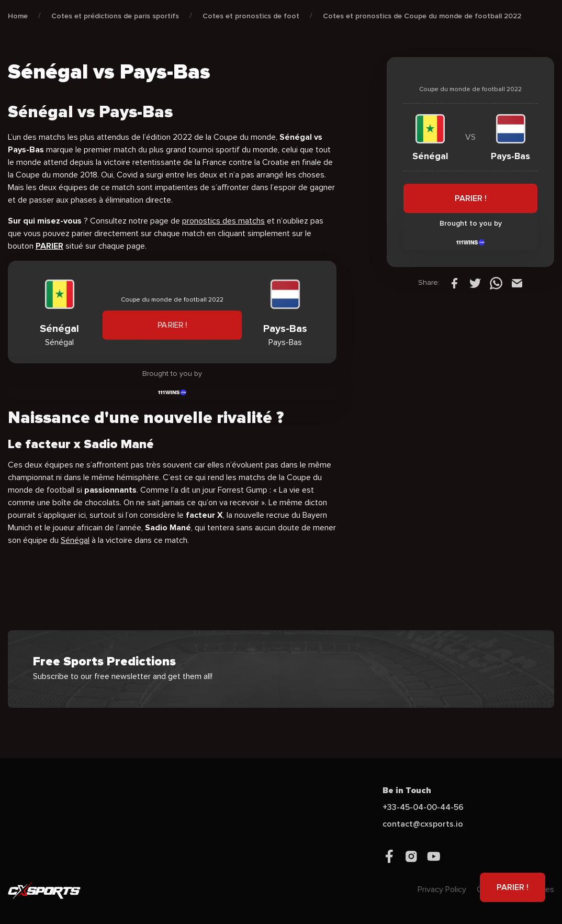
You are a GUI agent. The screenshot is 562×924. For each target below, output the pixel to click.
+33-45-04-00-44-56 (423, 807)
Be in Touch (407, 791)
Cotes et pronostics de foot (251, 16)
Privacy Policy (442, 889)
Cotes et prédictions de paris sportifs (115, 16)
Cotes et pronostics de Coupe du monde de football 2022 (422, 16)
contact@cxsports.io (423, 824)
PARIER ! (172, 325)
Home (18, 16)
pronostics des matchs (223, 221)
